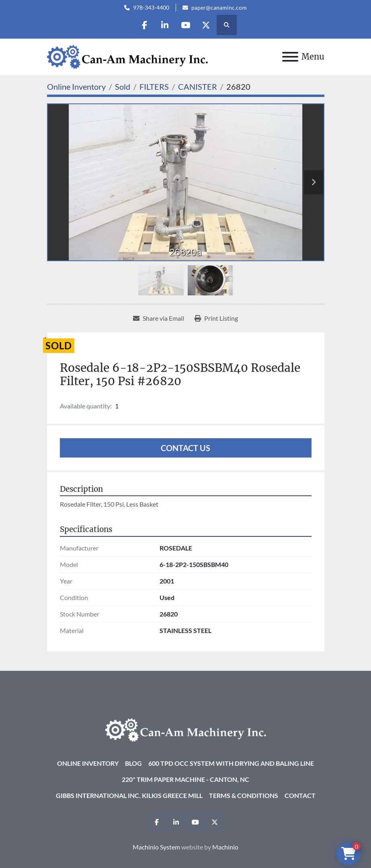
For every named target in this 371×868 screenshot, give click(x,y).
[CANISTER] (198, 87)
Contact (300, 795)
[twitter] (206, 25)
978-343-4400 (151, 8)
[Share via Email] (159, 318)
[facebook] (144, 25)
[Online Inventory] (76, 87)
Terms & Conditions (244, 795)
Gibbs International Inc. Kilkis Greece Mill (129, 795)
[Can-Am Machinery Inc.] (186, 729)
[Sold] (123, 87)
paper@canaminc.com (219, 8)
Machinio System (156, 847)
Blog (133, 763)
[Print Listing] (216, 318)
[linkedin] (165, 25)
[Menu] (290, 57)
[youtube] (185, 25)
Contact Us (185, 448)
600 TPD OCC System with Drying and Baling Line (231, 763)
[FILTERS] (154, 87)
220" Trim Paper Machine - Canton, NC (185, 779)
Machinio (225, 847)
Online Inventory (88, 763)
